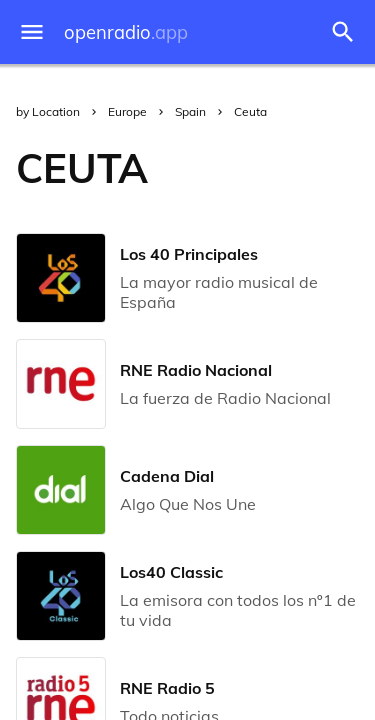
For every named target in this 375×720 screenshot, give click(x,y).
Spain (190, 111)
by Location (48, 111)
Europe (127, 111)
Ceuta (250, 111)
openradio (126, 32)
